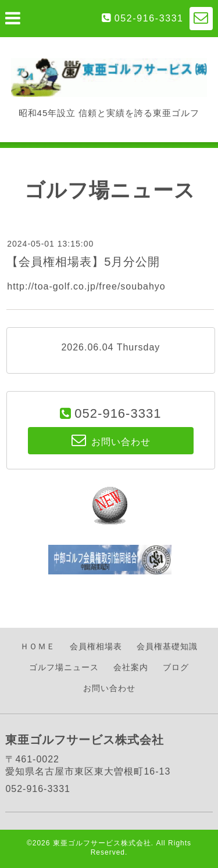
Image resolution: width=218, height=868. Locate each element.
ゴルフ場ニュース (64, 667)
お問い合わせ (109, 688)
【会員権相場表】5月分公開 (83, 262)
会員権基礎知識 (167, 646)
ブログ (176, 667)
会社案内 (131, 667)
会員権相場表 (96, 646)
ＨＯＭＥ (38, 646)
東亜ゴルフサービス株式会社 (102, 843)
